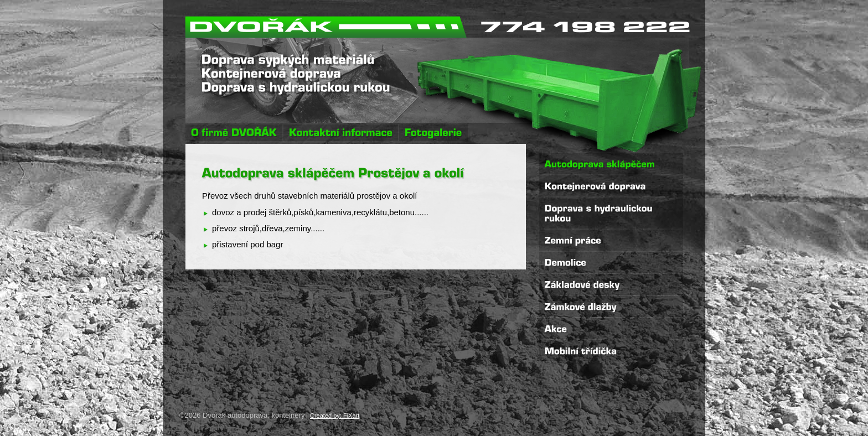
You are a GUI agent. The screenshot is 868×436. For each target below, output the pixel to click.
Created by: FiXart (335, 416)
